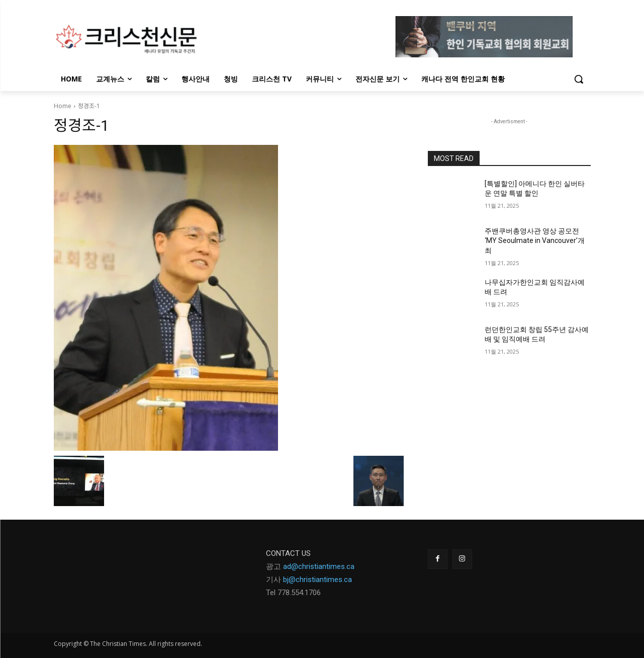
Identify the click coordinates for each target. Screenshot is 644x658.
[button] (579, 79)
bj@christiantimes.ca (317, 580)
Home (63, 106)
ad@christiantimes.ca (319, 566)
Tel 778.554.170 (291, 593)
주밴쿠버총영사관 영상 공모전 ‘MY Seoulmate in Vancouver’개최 (535, 241)
